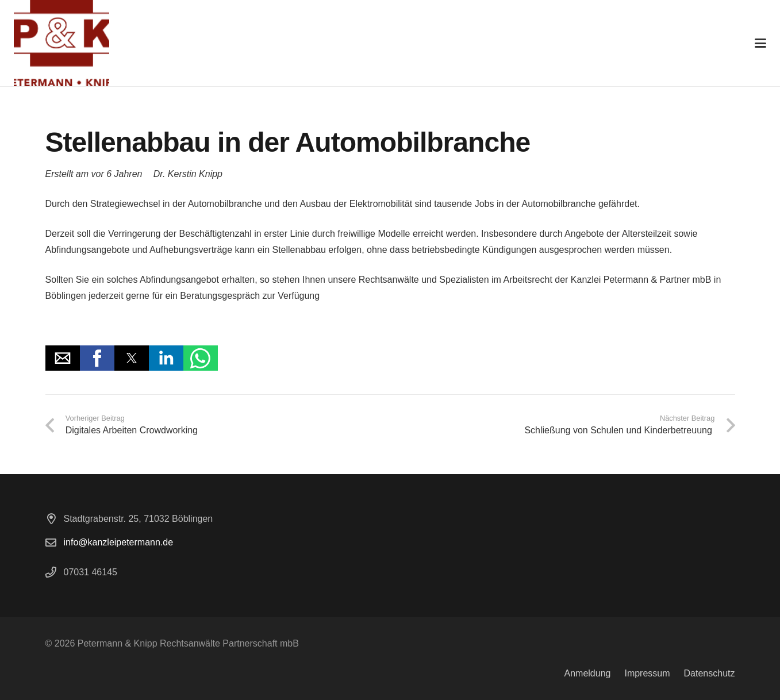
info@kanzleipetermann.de (119, 542)
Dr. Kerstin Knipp (188, 174)
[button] (760, 43)
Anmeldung (587, 673)
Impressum (647, 673)
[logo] (62, 43)
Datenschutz (710, 673)
